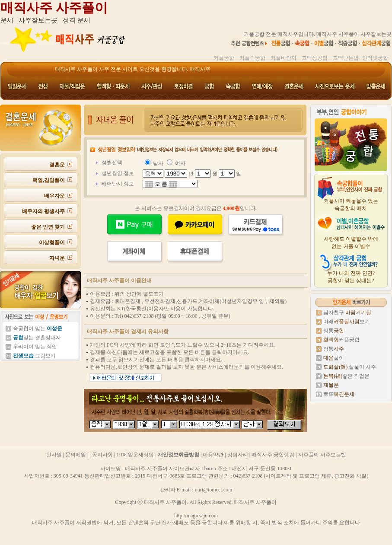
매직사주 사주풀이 (54, 8)
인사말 (54, 455)
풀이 (334, 358)
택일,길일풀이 (49, 180)
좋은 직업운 (346, 376)
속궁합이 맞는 (38, 328)
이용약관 (213, 455)
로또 (339, 394)
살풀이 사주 (350, 367)
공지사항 (102, 455)
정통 (334, 331)
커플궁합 (341, 340)
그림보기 (34, 356)
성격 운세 (76, 20)
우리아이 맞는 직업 (35, 347)
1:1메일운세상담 (135, 455)
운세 (7, 20)
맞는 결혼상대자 (37, 338)
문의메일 (76, 455)
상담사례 (238, 455)
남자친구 (347, 312)
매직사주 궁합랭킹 (273, 455)
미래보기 (347, 322)
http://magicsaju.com (196, 516)
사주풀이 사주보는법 (322, 455)
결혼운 (57, 165)
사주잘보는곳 (38, 20)
